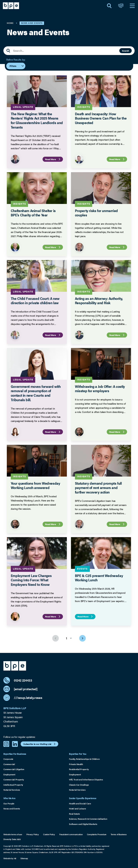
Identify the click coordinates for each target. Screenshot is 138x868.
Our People (9, 803)
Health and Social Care (80, 803)
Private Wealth (76, 764)
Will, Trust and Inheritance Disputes (86, 779)
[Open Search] (109, 6)
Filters (17, 66)
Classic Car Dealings (79, 785)
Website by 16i (10, 858)
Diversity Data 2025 (12, 839)
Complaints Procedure (97, 834)
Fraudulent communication (71, 834)
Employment (9, 774)
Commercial (9, 764)
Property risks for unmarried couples (96, 213)
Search (126, 51)
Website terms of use (13, 834)
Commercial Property (14, 779)
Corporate (8, 759)
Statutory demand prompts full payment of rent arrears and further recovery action (98, 488)
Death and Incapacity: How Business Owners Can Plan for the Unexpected (101, 118)
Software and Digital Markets (83, 824)
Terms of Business (119, 834)
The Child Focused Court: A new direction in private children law (35, 301)
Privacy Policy (33, 834)
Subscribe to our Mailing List (40, 744)
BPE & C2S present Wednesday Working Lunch (99, 578)
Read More (53, 159)
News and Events (12, 808)
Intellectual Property (13, 785)
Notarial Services (12, 790)
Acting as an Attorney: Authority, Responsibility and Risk (99, 301)
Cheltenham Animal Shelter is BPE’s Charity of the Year (33, 213)
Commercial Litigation (14, 769)
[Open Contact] (121, 6)
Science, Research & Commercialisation (88, 819)
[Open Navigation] (132, 6)
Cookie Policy (49, 834)
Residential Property (79, 769)
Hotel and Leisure (78, 808)
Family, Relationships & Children (84, 759)
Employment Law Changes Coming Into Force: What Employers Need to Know (31, 580)
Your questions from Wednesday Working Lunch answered (35, 485)
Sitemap (24, 858)
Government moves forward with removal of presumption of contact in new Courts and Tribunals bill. (36, 393)
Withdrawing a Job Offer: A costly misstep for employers (100, 388)
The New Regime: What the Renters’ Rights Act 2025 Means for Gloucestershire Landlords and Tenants (37, 120)
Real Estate (74, 814)
